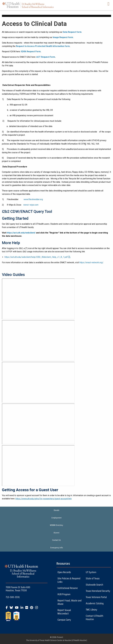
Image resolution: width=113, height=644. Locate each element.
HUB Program (64, 594)
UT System (91, 572)
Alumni (56, 533)
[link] (56, 383)
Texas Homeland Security (98, 591)
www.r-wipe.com (31, 205)
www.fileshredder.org (33, 199)
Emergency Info (57, 548)
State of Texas (93, 578)
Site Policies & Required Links (69, 580)
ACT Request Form (46, 57)
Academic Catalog (95, 603)
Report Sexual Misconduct (64, 612)
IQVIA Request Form (31, 51)
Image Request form (63, 37)
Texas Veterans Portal (96, 597)
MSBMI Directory (56, 525)
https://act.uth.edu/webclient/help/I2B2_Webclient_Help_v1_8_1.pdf (36, 257)
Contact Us (56, 540)
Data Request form (72, 32)
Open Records (64, 572)
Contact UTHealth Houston (94, 618)
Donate (56, 510)
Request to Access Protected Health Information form (43, 46)
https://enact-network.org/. (92, 262)
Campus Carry (64, 620)
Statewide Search (94, 585)
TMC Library (91, 610)
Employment (56, 518)
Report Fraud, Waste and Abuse (69, 602)
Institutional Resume (68, 588)
